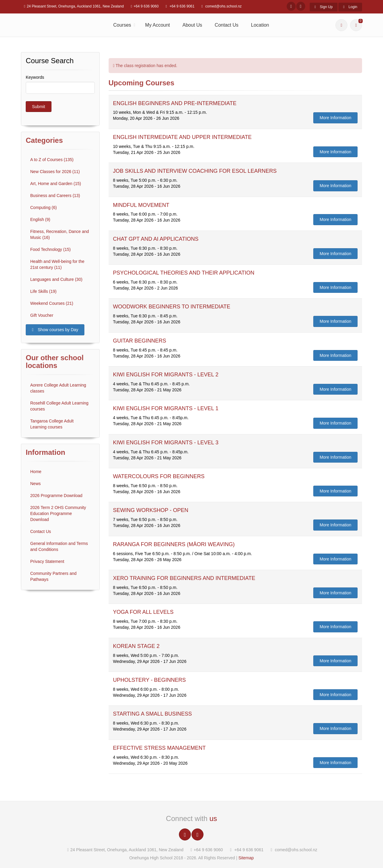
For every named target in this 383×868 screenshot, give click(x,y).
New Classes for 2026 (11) (55, 172)
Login (350, 7)
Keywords (35, 77)
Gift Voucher (42, 315)
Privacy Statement (47, 561)
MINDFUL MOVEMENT (141, 205)
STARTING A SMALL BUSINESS (153, 714)
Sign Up (323, 7)
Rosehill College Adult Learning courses (59, 406)
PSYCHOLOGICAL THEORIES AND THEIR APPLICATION (184, 273)
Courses (122, 25)
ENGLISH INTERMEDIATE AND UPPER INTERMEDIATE (182, 137)
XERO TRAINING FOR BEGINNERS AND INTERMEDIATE (184, 578)
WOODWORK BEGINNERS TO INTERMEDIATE (172, 307)
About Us (192, 25)
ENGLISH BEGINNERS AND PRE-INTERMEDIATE (175, 103)
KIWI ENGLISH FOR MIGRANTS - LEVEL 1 (166, 408)
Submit (39, 107)
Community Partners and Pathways (53, 576)
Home (36, 472)
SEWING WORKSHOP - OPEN (151, 510)
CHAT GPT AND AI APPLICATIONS (156, 239)
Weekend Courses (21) (52, 303)
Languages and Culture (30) (56, 279)
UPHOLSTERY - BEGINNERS (149, 680)
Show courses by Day (55, 330)
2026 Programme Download (56, 496)
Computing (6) (44, 207)
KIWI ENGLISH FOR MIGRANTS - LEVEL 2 (166, 375)
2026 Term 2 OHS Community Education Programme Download (58, 513)
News (35, 484)
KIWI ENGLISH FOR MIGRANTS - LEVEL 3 (166, 443)
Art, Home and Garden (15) (56, 184)
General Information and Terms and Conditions (59, 546)
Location (260, 25)
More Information (335, 118)
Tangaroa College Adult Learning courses (52, 424)
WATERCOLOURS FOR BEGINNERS (159, 476)
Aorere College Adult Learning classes (58, 388)
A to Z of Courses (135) (52, 160)
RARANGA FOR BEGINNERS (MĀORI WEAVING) (174, 544)
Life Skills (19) (43, 291)
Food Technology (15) (50, 249)
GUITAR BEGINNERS (140, 341)
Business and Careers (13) (55, 196)
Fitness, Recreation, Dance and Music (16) (60, 234)
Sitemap (246, 858)
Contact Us (227, 25)
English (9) (40, 219)
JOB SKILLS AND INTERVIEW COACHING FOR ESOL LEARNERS (195, 171)
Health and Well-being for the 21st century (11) (57, 264)
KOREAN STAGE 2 (136, 646)
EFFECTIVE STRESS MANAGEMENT (159, 748)
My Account (158, 25)
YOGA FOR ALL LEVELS (143, 612)
